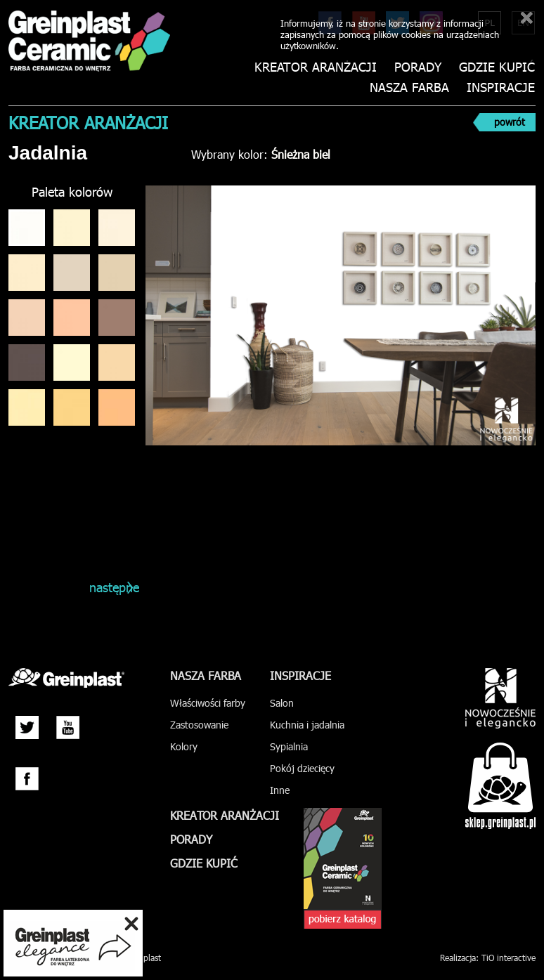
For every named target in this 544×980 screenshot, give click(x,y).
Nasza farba (410, 87)
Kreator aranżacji (317, 67)
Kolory (184, 746)
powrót (510, 122)
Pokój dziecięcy (302, 768)
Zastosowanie (199, 725)
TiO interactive (509, 958)
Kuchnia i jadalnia (307, 725)
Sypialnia (289, 746)
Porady (419, 67)
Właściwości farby (208, 703)
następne (112, 587)
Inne (280, 790)
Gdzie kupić (497, 67)
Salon (282, 703)
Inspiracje (501, 87)
